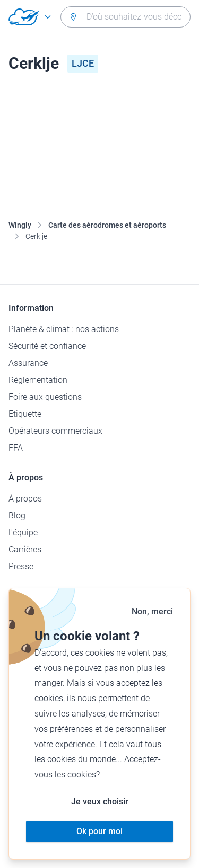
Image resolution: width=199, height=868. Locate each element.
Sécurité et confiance (47, 346)
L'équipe (23, 533)
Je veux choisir (100, 802)
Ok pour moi (99, 831)
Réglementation (38, 380)
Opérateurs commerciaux (55, 431)
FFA (16, 448)
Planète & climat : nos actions (64, 329)
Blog (17, 516)
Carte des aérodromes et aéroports (107, 225)
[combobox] (126, 17)
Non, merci (152, 611)
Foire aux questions (45, 397)
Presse (21, 566)
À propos (25, 499)
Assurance (28, 363)
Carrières (25, 549)
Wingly (20, 225)
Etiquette (25, 414)
